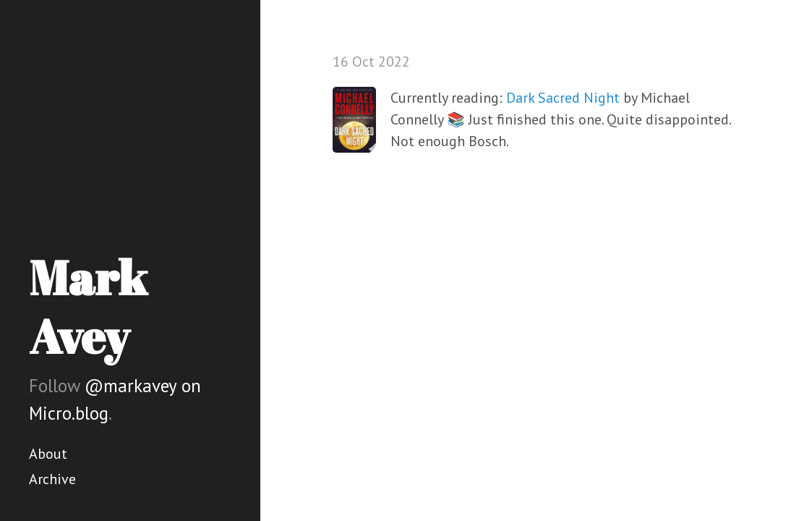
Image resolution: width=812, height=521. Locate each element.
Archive (52, 479)
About (48, 454)
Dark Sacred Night (563, 98)
